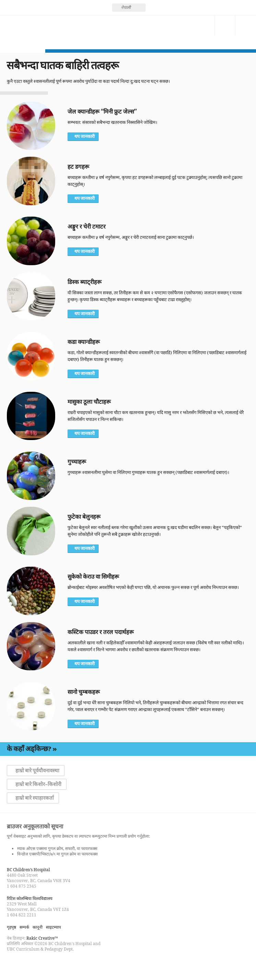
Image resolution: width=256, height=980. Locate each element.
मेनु (246, 26)
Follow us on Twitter (25, 964)
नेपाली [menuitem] (126, 7)
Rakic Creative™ (42, 938)
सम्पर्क (204, 26)
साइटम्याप (53, 927)
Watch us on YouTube (37, 964)
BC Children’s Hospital (28, 870)
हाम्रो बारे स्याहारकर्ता (35, 798)
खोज (225, 26)
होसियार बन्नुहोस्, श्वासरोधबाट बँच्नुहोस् (23, 32)
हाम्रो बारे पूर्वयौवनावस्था (37, 771)
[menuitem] (129, 8)
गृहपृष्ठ (11, 927)
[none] (129, 8)
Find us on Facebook (12, 964)
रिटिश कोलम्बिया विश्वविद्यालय (30, 898)
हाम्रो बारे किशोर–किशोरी (38, 784)
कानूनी (38, 927)
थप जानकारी (84, 137)
